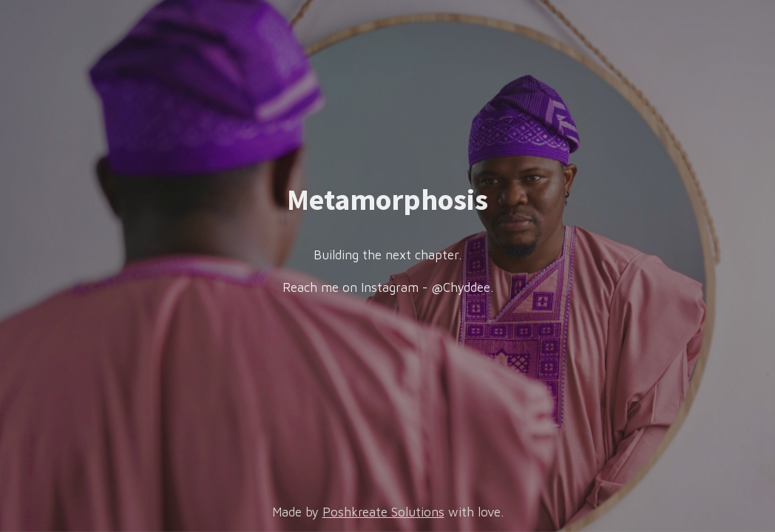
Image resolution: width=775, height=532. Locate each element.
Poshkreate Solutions (383, 512)
